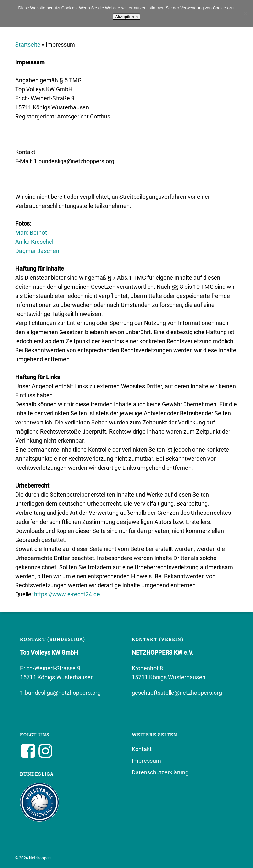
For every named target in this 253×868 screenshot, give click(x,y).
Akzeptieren (126, 17)
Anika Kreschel (34, 242)
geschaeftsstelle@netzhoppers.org (177, 693)
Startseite (28, 45)
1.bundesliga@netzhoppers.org (60, 693)
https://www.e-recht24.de (67, 594)
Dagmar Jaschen (37, 251)
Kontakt (142, 749)
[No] (245, 13)
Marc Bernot (31, 233)
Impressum (146, 761)
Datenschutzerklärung (160, 772)
